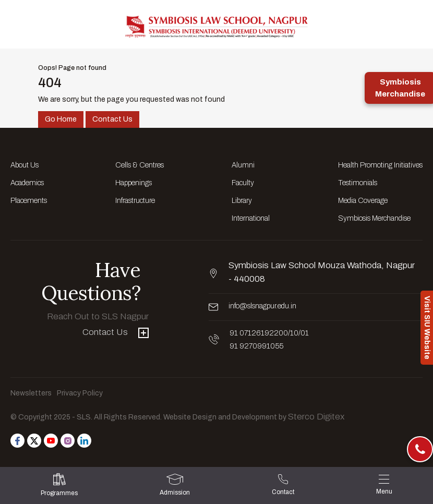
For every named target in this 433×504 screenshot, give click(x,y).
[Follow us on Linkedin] (84, 441)
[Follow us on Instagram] (68, 441)
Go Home (61, 119)
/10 (293, 333)
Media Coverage (363, 201)
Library (242, 201)
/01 (304, 333)
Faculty (243, 183)
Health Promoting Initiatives (380, 165)
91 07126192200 (259, 333)
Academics (27, 183)
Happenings (134, 183)
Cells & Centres (140, 165)
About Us (25, 165)
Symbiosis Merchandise (374, 218)
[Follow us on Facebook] (17, 441)
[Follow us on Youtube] (51, 441)
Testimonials (358, 183)
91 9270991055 (256, 346)
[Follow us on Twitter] (34, 441)
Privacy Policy (80, 393)
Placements (29, 201)
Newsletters (31, 393)
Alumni (243, 165)
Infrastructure (135, 201)
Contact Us (112, 119)
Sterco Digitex (316, 417)
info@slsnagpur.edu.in (262, 306)
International (251, 218)
